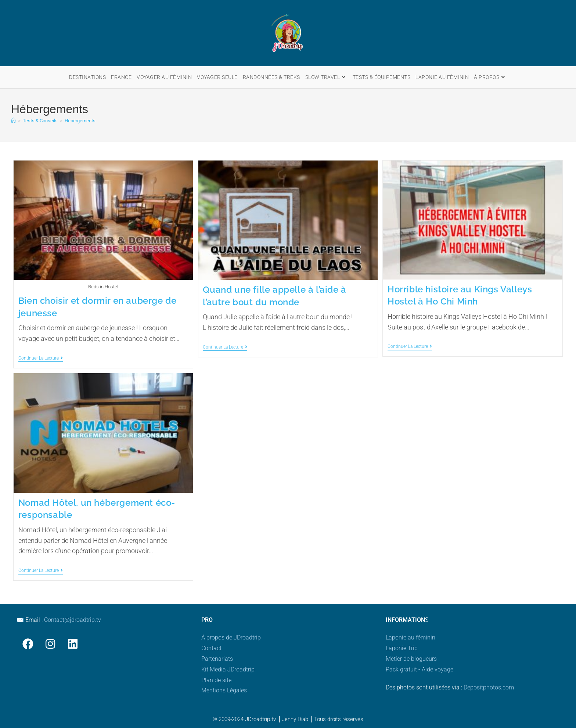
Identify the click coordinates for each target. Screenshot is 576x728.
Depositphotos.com (489, 687)
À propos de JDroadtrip (231, 637)
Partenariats (217, 659)
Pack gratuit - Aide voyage (420, 669)
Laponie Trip (402, 648)
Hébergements (80, 121)
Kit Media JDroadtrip (228, 669)
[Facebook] (28, 644)
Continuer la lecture (41, 358)
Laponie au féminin (411, 637)
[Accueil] (13, 121)
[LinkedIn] (73, 644)
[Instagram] (50, 644)
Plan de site (216, 680)
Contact (211, 648)
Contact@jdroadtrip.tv (73, 620)
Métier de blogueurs (411, 659)
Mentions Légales (224, 690)
